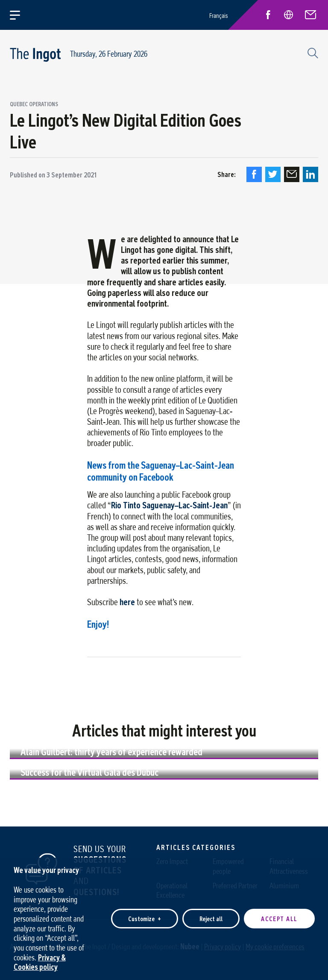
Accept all (279, 914)
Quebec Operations (34, 104)
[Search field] (312, 52)
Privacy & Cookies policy (40, 957)
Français (219, 16)
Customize (145, 914)
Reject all (211, 914)
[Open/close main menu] (20, 15)
